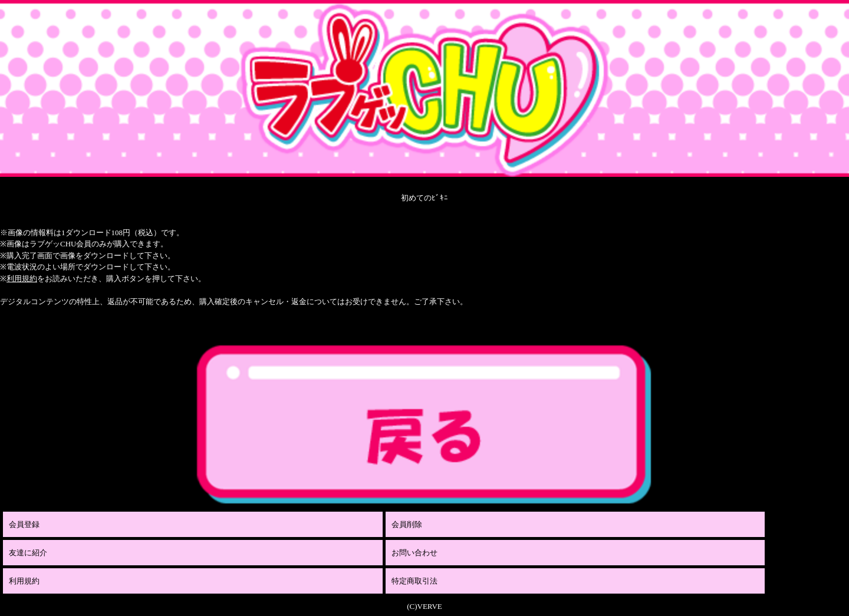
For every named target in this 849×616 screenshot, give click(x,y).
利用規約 (22, 279)
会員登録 (24, 524)
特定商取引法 (414, 581)
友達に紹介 (28, 553)
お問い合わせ (414, 553)
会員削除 (407, 524)
